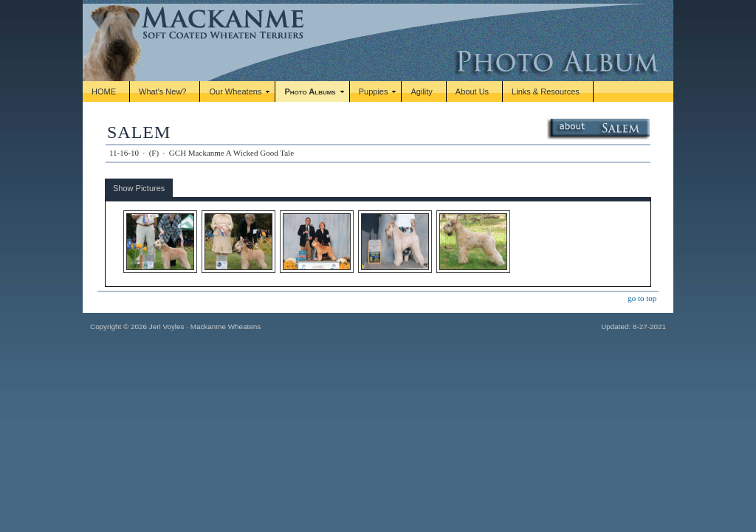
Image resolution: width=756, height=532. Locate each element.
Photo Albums (310, 91)
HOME (104, 91)
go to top (642, 298)
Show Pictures (139, 188)
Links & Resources (546, 91)
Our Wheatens (235, 91)
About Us (472, 91)
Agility (421, 91)
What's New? (162, 91)
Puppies (374, 91)
